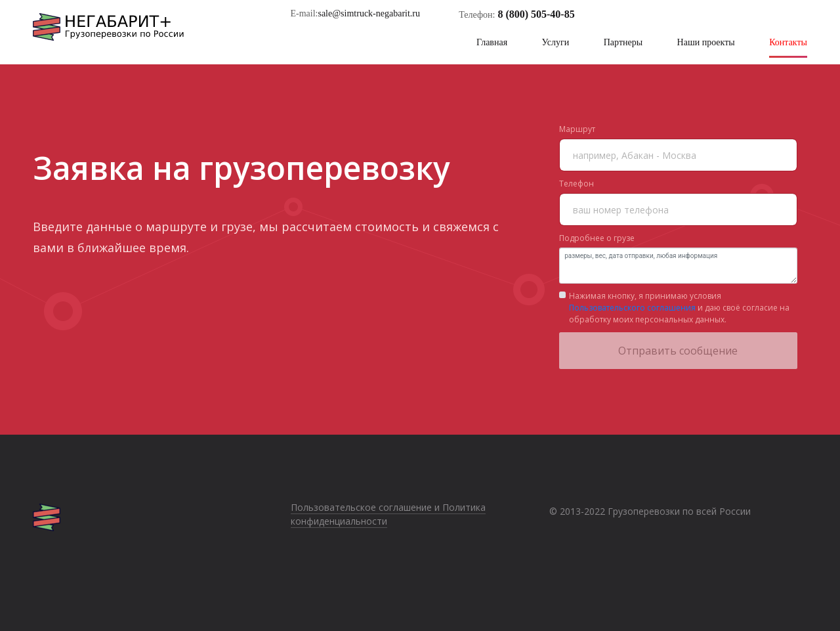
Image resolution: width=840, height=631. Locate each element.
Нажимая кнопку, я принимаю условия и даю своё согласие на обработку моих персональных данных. (679, 308)
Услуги (556, 42)
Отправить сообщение (678, 351)
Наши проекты (706, 42)
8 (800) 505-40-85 (536, 14)
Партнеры (623, 42)
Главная (492, 42)
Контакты (788, 42)
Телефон (577, 184)
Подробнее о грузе (597, 238)
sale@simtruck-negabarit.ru (369, 13)
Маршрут (577, 129)
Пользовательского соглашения (632, 308)
